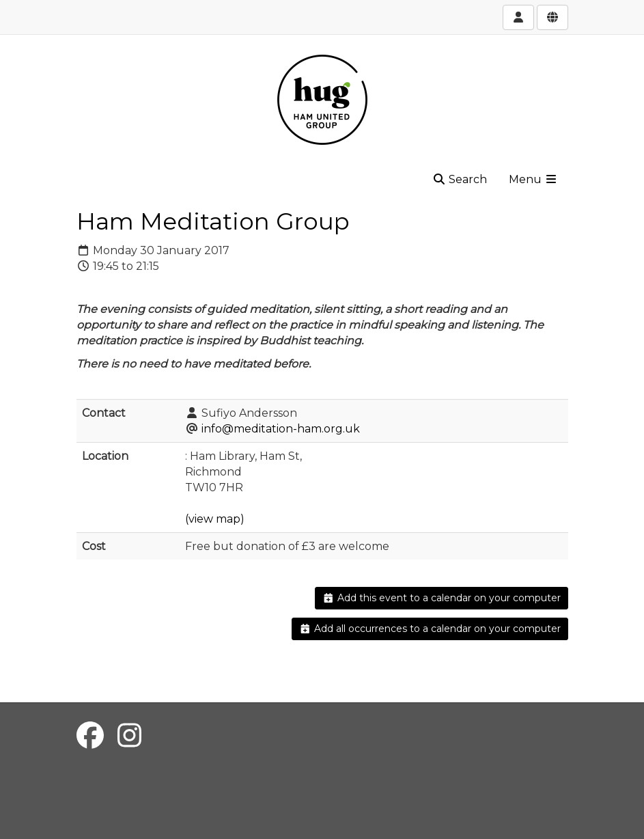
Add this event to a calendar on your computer (442, 598)
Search (460, 179)
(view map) (215, 519)
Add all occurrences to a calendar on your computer (430, 629)
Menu (533, 179)
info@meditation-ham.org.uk (281, 429)
